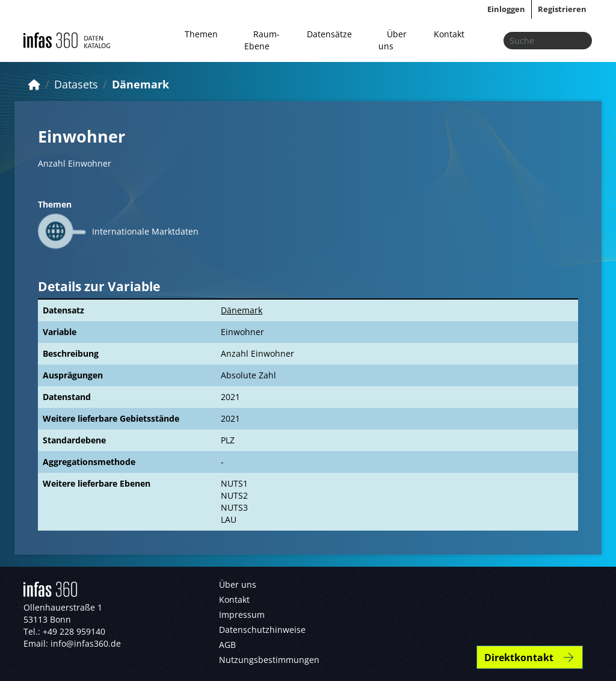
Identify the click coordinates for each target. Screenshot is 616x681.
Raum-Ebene (262, 40)
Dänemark (140, 84)
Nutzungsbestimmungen (269, 660)
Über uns (393, 40)
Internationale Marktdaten (145, 231)
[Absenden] (579, 41)
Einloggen (506, 9)
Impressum (242, 615)
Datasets (76, 84)
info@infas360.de (86, 643)
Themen (201, 34)
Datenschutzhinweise (262, 630)
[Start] (34, 84)
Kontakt (449, 34)
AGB (227, 645)
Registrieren (562, 9)
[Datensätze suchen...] (548, 41)
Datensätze (329, 34)
